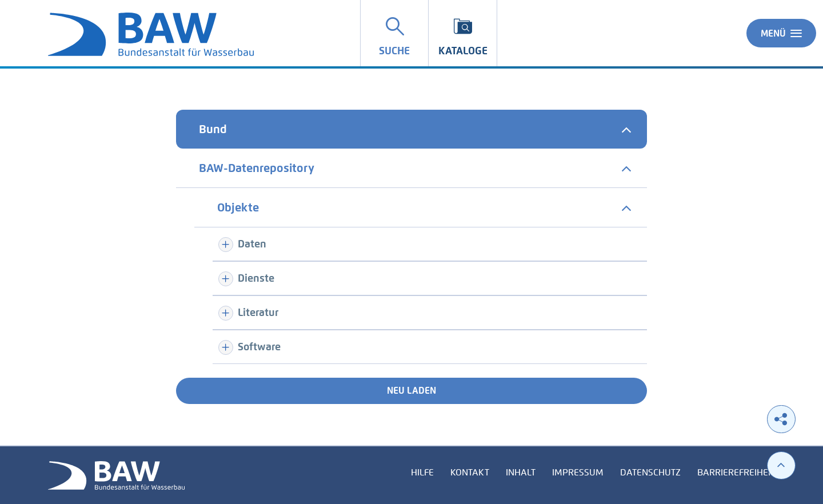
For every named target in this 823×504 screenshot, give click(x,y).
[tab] (411, 129)
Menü (781, 33)
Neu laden (411, 391)
